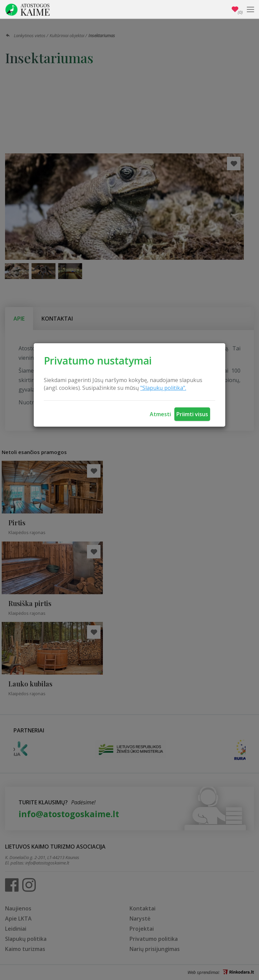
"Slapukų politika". (163, 388)
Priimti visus (192, 414)
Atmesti (160, 414)
